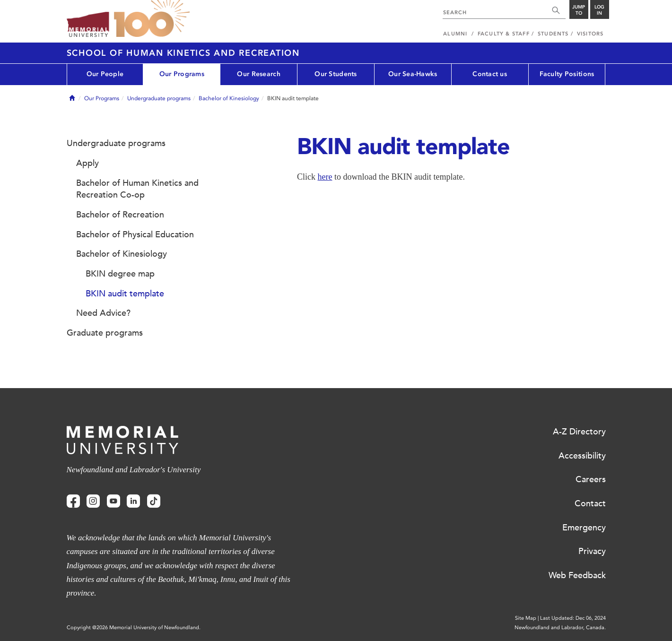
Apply (87, 163)
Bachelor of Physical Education (135, 234)
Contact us (490, 74)
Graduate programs (105, 333)
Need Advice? (103, 313)
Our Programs (182, 74)
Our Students (336, 74)
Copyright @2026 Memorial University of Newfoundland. (134, 628)
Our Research (258, 74)
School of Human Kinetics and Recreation (183, 53)
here (325, 177)
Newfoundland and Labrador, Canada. (560, 628)
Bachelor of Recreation (120, 215)
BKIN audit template (125, 294)
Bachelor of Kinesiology (229, 98)
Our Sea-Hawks (413, 74)
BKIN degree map (120, 274)
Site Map (526, 618)
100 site (152, 19)
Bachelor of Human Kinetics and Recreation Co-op (137, 189)
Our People (105, 74)
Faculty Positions (567, 74)
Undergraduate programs (159, 98)
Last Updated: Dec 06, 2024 (573, 618)
